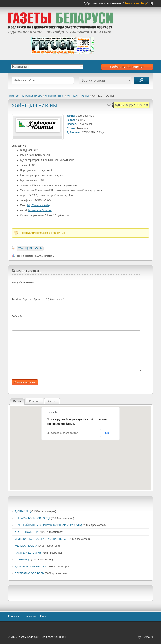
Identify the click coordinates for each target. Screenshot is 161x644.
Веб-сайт (17, 316)
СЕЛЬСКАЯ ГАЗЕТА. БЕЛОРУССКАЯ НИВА (40, 539)
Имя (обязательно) (23, 282)
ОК (107, 433)
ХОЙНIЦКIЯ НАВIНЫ (78, 96)
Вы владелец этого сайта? (62, 433)
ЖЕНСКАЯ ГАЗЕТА (26, 546)
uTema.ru (147, 637)
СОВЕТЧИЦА (23, 560)
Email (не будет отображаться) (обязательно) (38, 300)
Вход (144, 3)
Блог (43, 616)
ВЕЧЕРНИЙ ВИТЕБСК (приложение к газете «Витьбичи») (48, 525)
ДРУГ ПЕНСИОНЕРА (27, 532)
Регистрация (132, 3)
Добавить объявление (127, 67)
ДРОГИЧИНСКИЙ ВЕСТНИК (31, 567)
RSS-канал (151, 3)
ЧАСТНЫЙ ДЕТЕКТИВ (28, 553)
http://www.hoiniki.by (39, 205)
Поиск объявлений (142, 80)
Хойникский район (54, 96)
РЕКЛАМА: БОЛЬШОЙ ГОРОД (32, 518)
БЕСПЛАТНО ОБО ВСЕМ (29, 573)
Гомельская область (31, 96)
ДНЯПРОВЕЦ (23, 511)
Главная (13, 96)
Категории (30, 616)
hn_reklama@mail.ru (40, 210)
